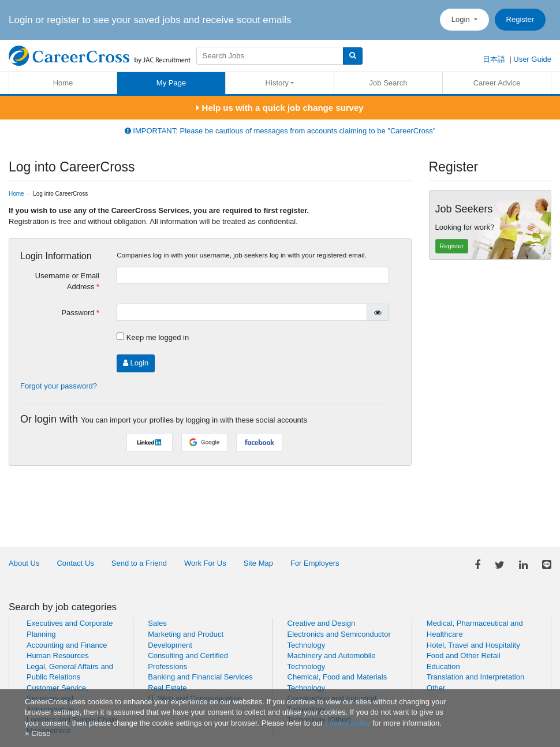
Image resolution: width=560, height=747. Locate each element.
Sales (157, 623)
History (277, 83)
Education (443, 666)
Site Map (258, 563)
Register (520, 19)
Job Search (389, 83)
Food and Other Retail (464, 656)
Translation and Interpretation (475, 677)
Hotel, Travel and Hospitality (473, 645)
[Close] (38, 733)
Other (436, 688)
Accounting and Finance (67, 645)
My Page (171, 83)
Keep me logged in (158, 337)
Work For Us (205, 563)
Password (78, 313)
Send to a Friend (139, 563)
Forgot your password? (59, 386)
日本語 (494, 59)
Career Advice (497, 83)
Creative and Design (322, 623)
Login (462, 19)
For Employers (315, 563)
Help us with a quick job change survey (280, 108)
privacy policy (348, 723)
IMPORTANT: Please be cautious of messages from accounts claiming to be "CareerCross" (280, 131)
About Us (24, 563)
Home (63, 83)
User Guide (532, 59)
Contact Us (75, 563)
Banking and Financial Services (200, 677)
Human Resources (58, 656)
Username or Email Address (67, 281)
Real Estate (167, 688)
